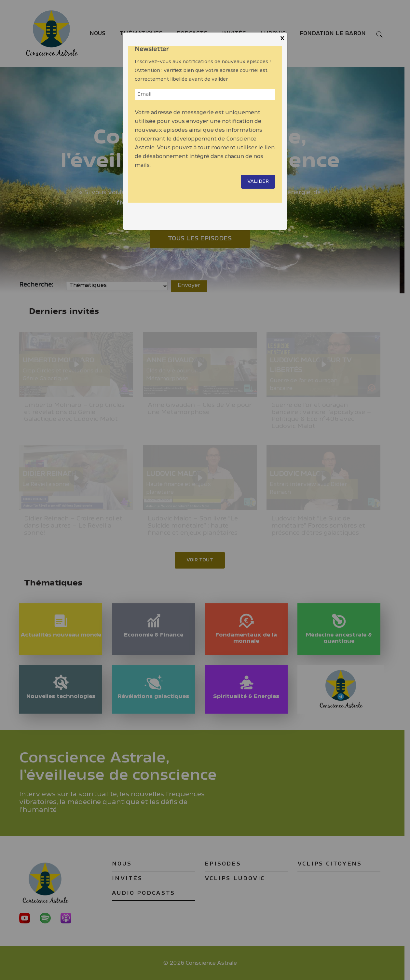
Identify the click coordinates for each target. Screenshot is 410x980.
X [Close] (282, 39)
